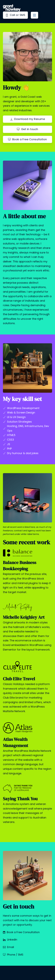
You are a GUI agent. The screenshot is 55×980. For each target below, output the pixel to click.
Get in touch (27, 129)
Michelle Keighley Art (24, 617)
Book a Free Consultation (27, 139)
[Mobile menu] (34, 15)
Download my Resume (28, 119)
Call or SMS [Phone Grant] (15, 15)
